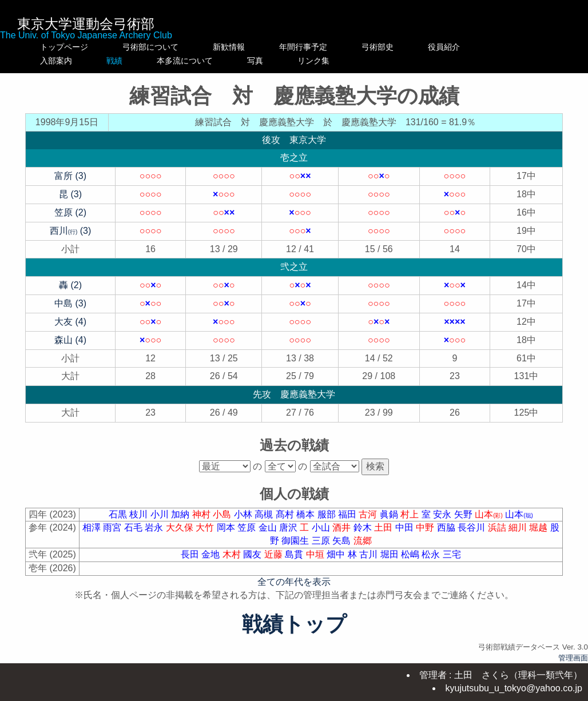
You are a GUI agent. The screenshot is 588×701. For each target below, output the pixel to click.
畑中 (337, 554)
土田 (384, 527)
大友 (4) (70, 322)
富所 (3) (70, 176)
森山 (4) (70, 340)
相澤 (93, 527)
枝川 (140, 514)
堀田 (391, 554)
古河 (369, 514)
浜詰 (498, 527)
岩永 (155, 527)
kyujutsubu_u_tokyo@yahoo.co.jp (514, 688)
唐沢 (289, 527)
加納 (181, 514)
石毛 (134, 527)
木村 (233, 554)
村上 (411, 514)
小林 (244, 514)
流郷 (363, 541)
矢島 (343, 541)
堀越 (539, 527)
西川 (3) (71, 231)
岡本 (227, 527)
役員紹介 (468, 47)
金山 (269, 527)
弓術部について (150, 47)
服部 (328, 514)
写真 (327, 61)
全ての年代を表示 (294, 582)
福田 (348, 514)
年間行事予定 (327, 47)
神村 (202, 514)
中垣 (316, 554)
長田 (191, 554)
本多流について (241, 61)
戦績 (150, 61)
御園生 (296, 541)
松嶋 (411, 554)
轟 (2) (70, 285)
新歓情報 (241, 47)
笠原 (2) (70, 212)
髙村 (286, 514)
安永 (443, 514)
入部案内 (64, 61)
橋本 (307, 514)
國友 (253, 554)
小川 (161, 514)
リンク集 (402, 61)
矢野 (464, 514)
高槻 (265, 514)
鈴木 (364, 527)
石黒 (119, 514)
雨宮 (113, 527)
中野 (426, 527)
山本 (490, 514)
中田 (406, 527)
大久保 (181, 527)
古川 (370, 554)
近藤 (275, 554)
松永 (432, 554)
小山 (322, 527)
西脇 (447, 527)
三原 (322, 541)
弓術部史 (402, 47)
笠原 (248, 527)
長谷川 (472, 527)
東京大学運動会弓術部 (86, 24)
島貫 (295, 554)
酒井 (343, 527)
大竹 (206, 527)
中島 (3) (70, 303)
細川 (519, 527)
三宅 (452, 554)
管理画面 (573, 658)
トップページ (64, 47)
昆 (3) (70, 194)
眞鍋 (390, 514)
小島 (223, 514)
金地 (212, 554)
